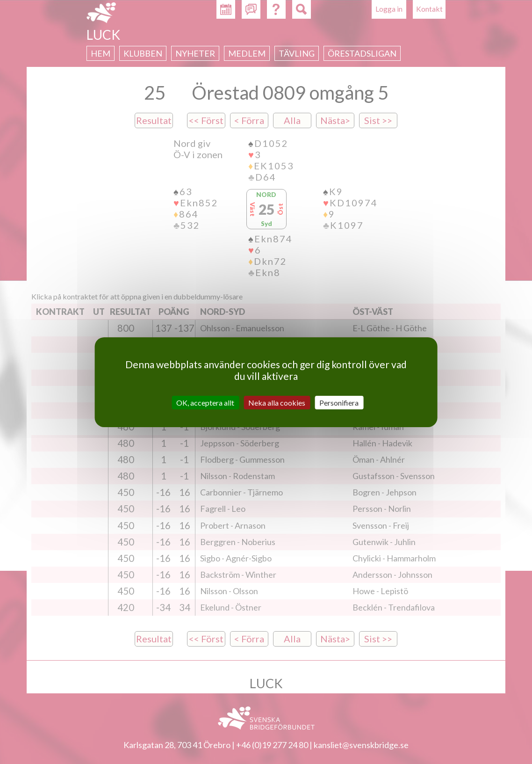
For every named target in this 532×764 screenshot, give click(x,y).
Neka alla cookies (277, 402)
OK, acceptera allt (205, 402)
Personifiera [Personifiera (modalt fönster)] (339, 402)
